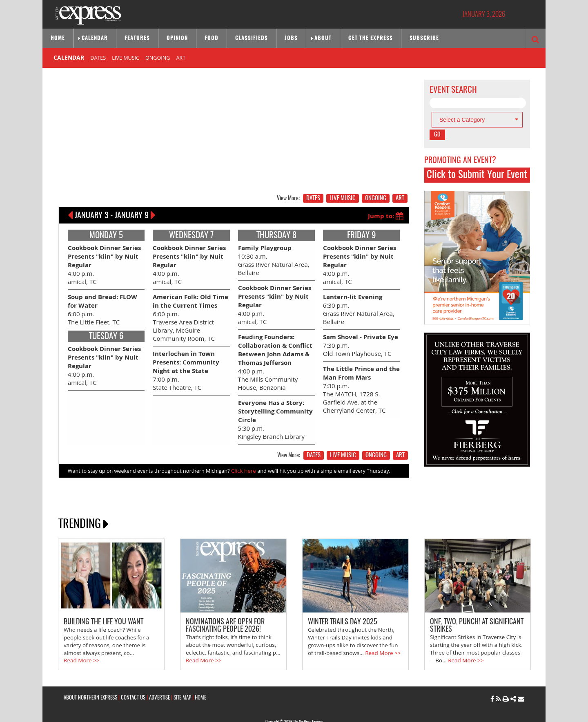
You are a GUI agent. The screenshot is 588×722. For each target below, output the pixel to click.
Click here (243, 455)
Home (58, 39)
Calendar (95, 39)
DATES (98, 57)
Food (212, 39)
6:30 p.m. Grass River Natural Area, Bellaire (356, 303)
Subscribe (424, 39)
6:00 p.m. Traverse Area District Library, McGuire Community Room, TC (191, 311)
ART (181, 57)
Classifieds (252, 39)
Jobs (291, 39)
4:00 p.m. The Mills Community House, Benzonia (276, 353)
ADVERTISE (159, 678)
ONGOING (158, 57)
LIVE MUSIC (126, 57)
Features (137, 39)
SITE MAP (182, 678)
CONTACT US (133, 678)
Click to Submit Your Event (477, 175)
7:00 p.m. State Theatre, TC (183, 361)
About (323, 39)
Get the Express (371, 39)
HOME (200, 678)
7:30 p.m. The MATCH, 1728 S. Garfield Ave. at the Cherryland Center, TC (361, 379)
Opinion (177, 39)
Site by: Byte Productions (294, 711)
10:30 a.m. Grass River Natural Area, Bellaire (271, 257)
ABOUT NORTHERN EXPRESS (90, 678)
